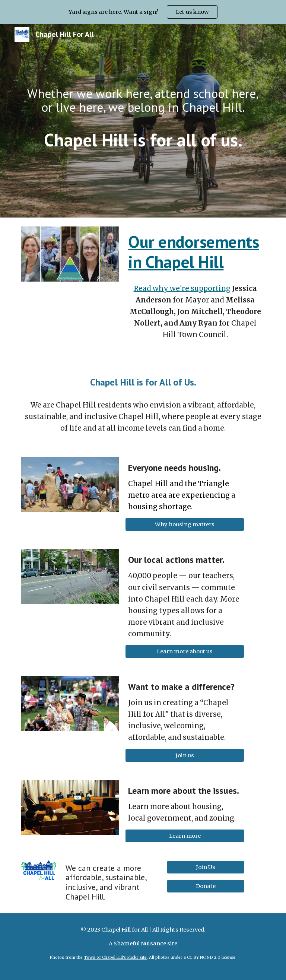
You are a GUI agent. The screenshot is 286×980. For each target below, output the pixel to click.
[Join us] (185, 755)
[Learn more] (185, 836)
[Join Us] (205, 867)
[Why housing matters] (185, 525)
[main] (143, 100)
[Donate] (205, 886)
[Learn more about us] (185, 651)
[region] (143, 12)
